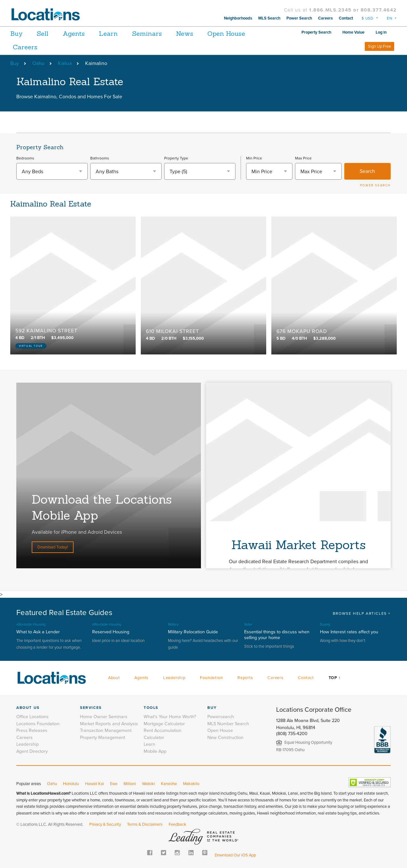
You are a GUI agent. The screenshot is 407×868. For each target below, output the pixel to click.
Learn (118, 33)
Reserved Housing (111, 632)
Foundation (211, 678)
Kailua (65, 63)
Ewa (114, 784)
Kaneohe (169, 784)
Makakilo (191, 784)
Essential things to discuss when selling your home (277, 635)
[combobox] (52, 171)
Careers (325, 18)
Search (367, 171)
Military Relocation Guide (193, 632)
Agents (80, 33)
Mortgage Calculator (164, 724)
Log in (381, 32)
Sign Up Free (379, 46)
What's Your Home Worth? (170, 717)
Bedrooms (25, 158)
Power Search (299, 18)
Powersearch (221, 717)
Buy (16, 33)
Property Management (103, 738)
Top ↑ (335, 678)
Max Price (303, 158)
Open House (32, 47)
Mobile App (155, 751)
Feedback (177, 824)
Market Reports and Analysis (109, 724)
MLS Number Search (228, 724)
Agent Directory (32, 751)
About (114, 678)
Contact (346, 18)
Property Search (316, 32)
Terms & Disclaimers (145, 824)
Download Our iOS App (235, 855)
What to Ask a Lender (38, 632)
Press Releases (32, 730)
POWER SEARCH (375, 185)
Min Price (254, 158)
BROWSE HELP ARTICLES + (362, 613)
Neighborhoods (238, 18)
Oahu (38, 63)
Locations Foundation (38, 724)
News (200, 33)
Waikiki (148, 784)
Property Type (176, 158)
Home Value (353, 32)
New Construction (225, 738)
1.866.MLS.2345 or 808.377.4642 (353, 10)
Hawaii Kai (95, 784)
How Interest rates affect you (349, 632)
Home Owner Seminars (104, 717)
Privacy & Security (105, 824)
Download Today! (53, 547)
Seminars (159, 33)
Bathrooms (100, 158)
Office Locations (32, 717)
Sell (46, 33)
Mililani (130, 784)
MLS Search (269, 18)
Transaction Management (106, 730)
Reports (245, 678)
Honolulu (71, 784)
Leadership (174, 678)
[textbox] (52, 172)
